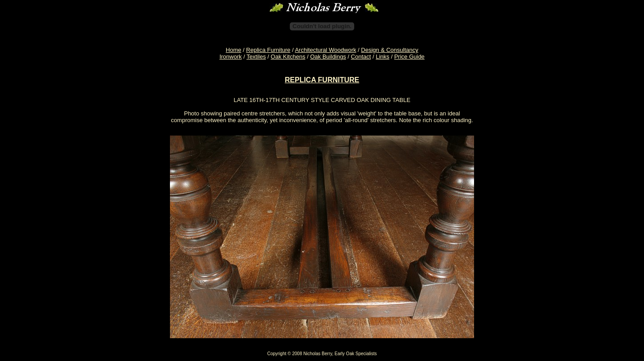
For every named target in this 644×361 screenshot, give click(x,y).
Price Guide (409, 57)
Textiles (256, 57)
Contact (361, 57)
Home (234, 50)
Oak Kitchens (288, 57)
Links (382, 57)
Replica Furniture (268, 50)
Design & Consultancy (390, 50)
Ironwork (231, 57)
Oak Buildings (328, 57)
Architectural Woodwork (325, 50)
